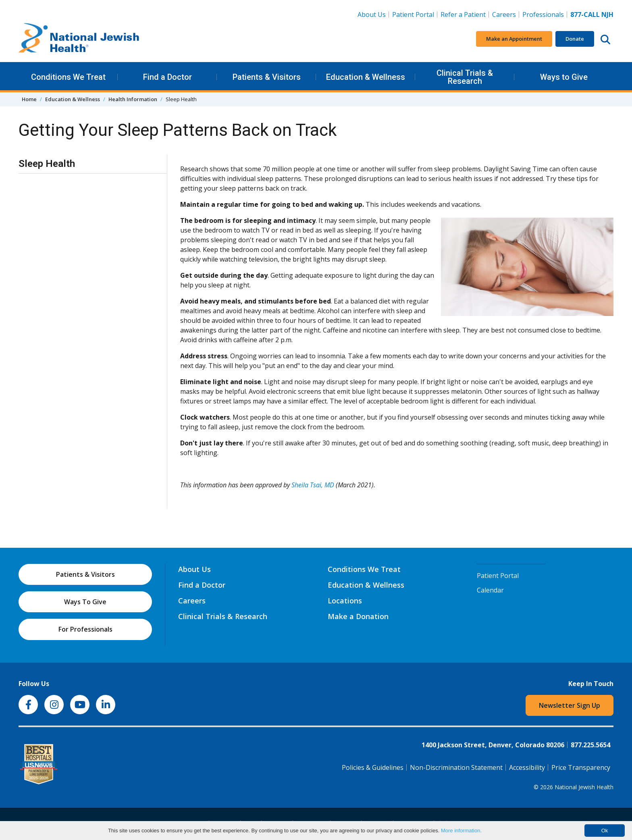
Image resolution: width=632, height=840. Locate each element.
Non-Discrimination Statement (456, 767)
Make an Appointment (514, 39)
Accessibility (527, 767)
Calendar (490, 590)
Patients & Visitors (267, 77)
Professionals (543, 15)
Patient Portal (413, 15)
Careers (506, 14)
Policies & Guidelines (373, 767)
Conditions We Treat (68, 77)
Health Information (133, 99)
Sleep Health (47, 164)
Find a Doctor (167, 77)
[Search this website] (605, 39)
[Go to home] (79, 39)
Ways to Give (564, 77)
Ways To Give (85, 602)
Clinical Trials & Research (465, 77)
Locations (345, 601)
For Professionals (85, 629)
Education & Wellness (366, 77)
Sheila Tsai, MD (313, 485)
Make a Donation (358, 616)
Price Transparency (581, 767)
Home (29, 99)
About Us (372, 15)
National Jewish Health (584, 787)
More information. (461, 831)
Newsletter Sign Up (570, 705)
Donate (575, 39)
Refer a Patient (463, 15)
